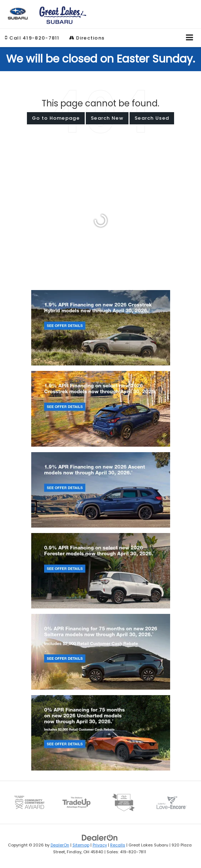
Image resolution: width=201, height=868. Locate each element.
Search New (107, 118)
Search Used (152, 118)
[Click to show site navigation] (190, 38)
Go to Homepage (56, 118)
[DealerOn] (100, 838)
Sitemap (81, 845)
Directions (87, 38)
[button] (32, 38)
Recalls (118, 845)
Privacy (100, 845)
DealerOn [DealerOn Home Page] (60, 845)
